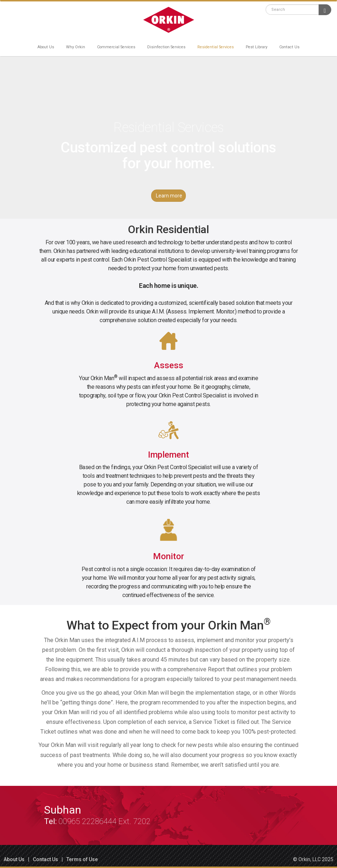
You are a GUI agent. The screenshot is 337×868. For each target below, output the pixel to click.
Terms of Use (82, 859)
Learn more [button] (169, 196)
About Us (46, 47)
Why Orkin (76, 47)
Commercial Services (116, 47)
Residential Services (216, 47)
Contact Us (289, 47)
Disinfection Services (166, 47)
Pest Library (257, 47)
